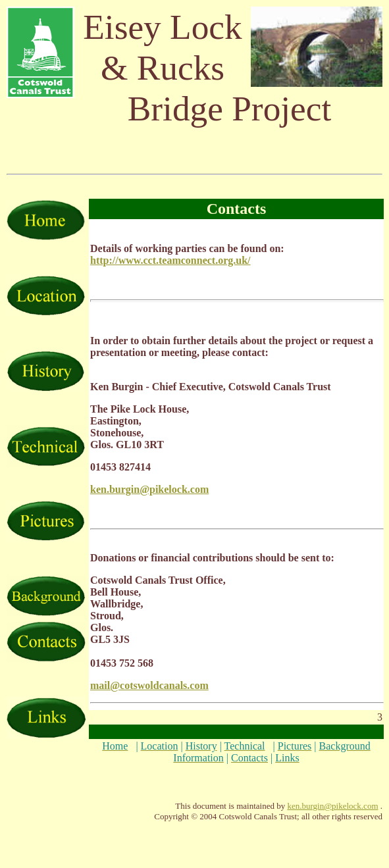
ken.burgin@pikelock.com (332, 806)
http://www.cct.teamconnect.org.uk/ (170, 260)
